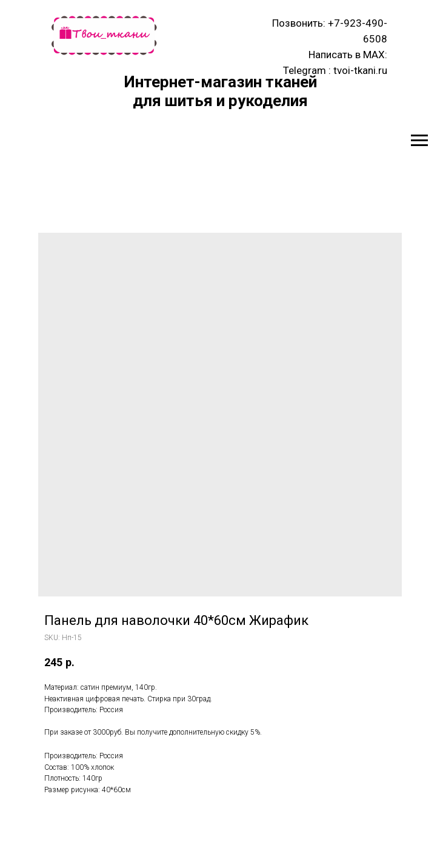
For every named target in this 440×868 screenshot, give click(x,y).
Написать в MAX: (348, 55)
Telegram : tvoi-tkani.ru (335, 70)
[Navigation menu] (419, 141)
